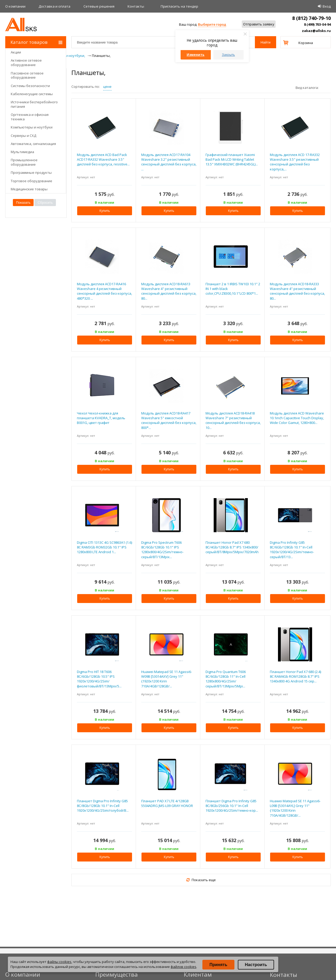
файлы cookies (59, 962)
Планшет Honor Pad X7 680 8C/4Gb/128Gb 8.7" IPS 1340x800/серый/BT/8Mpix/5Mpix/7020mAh (232, 547)
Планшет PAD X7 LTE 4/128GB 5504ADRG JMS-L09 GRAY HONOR (167, 803)
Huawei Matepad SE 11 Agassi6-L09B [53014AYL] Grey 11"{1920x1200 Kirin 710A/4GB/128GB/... (295, 808)
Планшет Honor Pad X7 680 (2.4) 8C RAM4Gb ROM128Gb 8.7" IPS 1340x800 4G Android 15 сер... (295, 676)
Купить (105, 211)
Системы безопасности (30, 86)
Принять (218, 965)
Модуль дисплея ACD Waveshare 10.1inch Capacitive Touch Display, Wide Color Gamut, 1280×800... (297, 418)
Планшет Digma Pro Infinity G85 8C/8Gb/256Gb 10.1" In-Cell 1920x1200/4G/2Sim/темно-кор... (232, 806)
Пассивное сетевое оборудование (27, 75)
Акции (16, 52)
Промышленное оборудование (24, 162)
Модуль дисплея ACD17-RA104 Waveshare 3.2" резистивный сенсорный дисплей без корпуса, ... (169, 162)
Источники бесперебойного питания (34, 104)
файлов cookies (183, 967)
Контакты (136, 6)
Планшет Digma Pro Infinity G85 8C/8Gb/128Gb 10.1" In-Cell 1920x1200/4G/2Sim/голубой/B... (103, 806)
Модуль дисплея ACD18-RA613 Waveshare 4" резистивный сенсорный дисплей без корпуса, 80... (169, 291)
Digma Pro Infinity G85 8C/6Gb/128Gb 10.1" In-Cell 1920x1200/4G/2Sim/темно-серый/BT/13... (292, 550)
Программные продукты (31, 173)
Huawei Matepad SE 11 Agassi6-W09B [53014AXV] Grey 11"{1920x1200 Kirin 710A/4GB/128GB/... (167, 679)
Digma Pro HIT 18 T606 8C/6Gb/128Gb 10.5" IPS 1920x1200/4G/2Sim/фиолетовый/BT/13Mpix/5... (99, 679)
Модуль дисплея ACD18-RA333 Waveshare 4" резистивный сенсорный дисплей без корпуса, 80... (297, 291)
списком (329, 87)
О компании (15, 6)
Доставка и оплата (54, 6)
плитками (324, 87)
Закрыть (228, 55)
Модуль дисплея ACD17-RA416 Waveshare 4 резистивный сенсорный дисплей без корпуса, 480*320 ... (104, 291)
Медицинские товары (29, 189)
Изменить (196, 55)
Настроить (256, 965)
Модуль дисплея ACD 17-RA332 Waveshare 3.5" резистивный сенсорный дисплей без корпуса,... (295, 162)
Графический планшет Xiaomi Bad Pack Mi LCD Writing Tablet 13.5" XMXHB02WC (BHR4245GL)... (232, 159)
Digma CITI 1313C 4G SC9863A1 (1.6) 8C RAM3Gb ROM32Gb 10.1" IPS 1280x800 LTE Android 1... (104, 547)
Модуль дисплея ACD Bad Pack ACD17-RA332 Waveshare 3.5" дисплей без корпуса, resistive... (103, 159)
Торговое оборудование (31, 181)
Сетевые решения (99, 6)
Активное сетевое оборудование (26, 63)
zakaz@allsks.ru (316, 31)
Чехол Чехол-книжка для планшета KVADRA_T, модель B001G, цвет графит (101, 418)
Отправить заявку (259, 24)
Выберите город (212, 24)
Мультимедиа (22, 152)
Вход (327, 6)
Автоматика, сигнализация (33, 144)
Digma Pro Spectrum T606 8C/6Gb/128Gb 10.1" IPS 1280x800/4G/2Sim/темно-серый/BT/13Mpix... (162, 550)
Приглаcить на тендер (179, 6)
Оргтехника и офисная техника (30, 117)
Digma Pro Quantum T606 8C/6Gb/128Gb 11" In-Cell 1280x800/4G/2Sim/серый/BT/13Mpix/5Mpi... (226, 679)
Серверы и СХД (23, 136)
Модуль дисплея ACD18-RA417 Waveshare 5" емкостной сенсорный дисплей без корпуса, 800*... (169, 420)
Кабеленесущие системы (32, 94)
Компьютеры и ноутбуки (32, 127)
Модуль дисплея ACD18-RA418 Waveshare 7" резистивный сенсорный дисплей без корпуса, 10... (233, 420)
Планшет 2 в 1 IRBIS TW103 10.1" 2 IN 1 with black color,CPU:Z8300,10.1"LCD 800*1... (233, 289)
